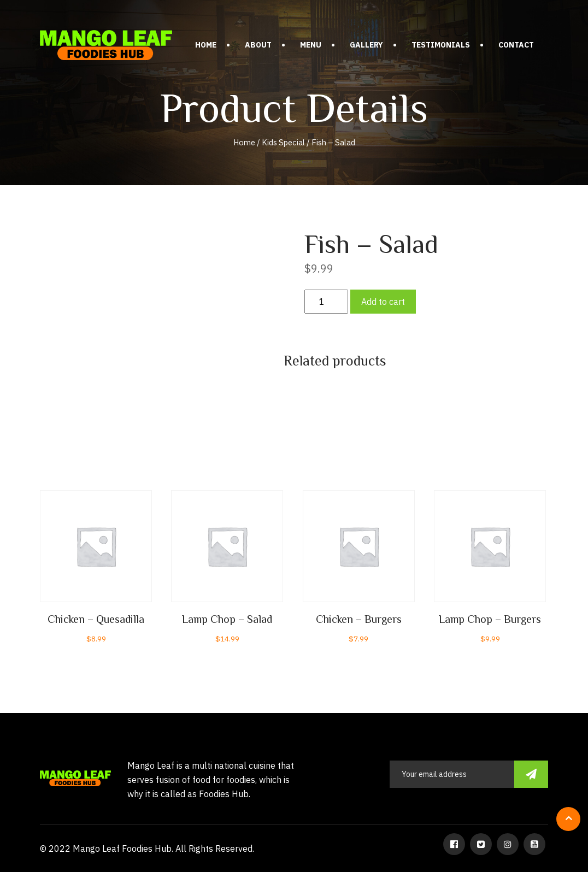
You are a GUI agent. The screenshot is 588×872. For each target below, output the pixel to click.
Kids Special (283, 142)
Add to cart (383, 302)
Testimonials (441, 45)
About (258, 45)
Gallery (366, 45)
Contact (516, 45)
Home (206, 45)
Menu (311, 45)
